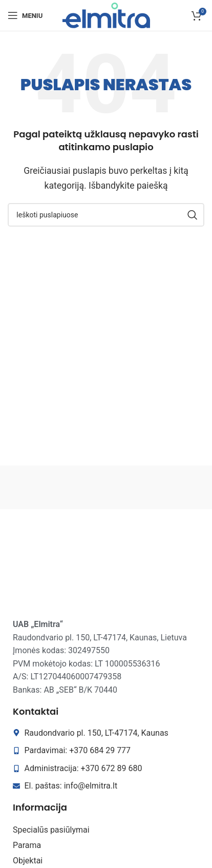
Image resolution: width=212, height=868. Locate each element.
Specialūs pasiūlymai (51, 830)
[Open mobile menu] (25, 15)
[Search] (106, 215)
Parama (27, 845)
